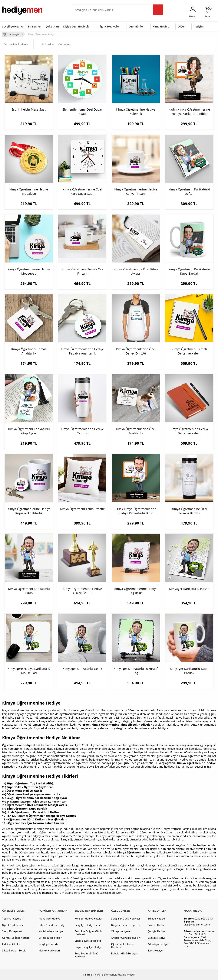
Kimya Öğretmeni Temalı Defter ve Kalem (189, 351)
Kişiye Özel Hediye (49, 919)
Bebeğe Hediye (157, 938)
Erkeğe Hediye (156, 919)
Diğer (181, 26)
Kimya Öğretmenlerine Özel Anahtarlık (136, 431)
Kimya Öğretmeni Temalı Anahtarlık (29, 351)
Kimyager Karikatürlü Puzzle (189, 589)
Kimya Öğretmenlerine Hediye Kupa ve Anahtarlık (29, 511)
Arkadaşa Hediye (158, 944)
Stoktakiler (45, 44)
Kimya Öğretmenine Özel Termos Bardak (189, 511)
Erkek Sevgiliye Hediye (88, 941)
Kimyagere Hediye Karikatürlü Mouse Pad (29, 671)
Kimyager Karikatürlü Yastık (82, 669)
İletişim (199, 26)
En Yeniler (34, 26)
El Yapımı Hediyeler (50, 938)
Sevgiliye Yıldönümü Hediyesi (87, 955)
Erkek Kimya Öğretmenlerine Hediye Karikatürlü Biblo (136, 511)
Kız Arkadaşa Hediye (51, 931)
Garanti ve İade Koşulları (17, 938)
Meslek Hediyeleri (49, 950)
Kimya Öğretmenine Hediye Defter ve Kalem (189, 431)
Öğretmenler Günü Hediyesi (122, 946)
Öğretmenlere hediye (17, 745)
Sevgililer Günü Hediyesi (125, 919)
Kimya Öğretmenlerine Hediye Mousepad (29, 271)
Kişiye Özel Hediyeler (77, 26)
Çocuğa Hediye (156, 931)
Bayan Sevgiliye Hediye (88, 947)
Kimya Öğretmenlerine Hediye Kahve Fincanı (136, 191)
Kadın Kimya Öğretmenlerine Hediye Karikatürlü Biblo (189, 112)
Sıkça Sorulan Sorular (15, 950)
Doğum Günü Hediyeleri (125, 925)
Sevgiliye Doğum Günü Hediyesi (88, 933)
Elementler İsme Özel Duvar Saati (82, 112)
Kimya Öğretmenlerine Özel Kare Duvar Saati (82, 191)
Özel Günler (136, 26)
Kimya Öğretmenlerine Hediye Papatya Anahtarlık (82, 351)
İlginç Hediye (155, 950)
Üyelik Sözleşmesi (13, 925)
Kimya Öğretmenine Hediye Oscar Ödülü (82, 591)
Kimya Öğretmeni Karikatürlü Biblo (29, 591)
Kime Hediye (161, 26)
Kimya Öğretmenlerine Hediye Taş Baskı (136, 591)
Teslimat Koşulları (13, 919)
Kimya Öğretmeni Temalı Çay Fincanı (82, 271)
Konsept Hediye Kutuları (89, 919)
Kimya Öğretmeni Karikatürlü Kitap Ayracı (29, 431)
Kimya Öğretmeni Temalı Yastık (82, 509)
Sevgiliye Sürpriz (48, 944)
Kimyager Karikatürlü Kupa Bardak (189, 671)
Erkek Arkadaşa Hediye (52, 925)
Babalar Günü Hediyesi (125, 953)
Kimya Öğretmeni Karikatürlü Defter (189, 191)
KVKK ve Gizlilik (11, 944)
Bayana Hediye (156, 925)
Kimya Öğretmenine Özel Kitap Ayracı (136, 271)
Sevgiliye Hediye (13, 26)
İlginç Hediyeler (110, 26)
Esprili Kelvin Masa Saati (29, 109)
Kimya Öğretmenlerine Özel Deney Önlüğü (136, 351)
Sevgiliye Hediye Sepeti (88, 925)
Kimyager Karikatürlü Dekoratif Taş (136, 671)
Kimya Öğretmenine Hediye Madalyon (29, 191)
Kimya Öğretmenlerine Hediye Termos (82, 431)
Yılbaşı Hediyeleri (121, 931)
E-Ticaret (96, 975)
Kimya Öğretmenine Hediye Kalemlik (136, 112)
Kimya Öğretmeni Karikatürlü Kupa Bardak (189, 271)
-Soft (87, 975)
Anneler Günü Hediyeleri (126, 938)
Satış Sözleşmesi (12, 931)
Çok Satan (52, 26)
